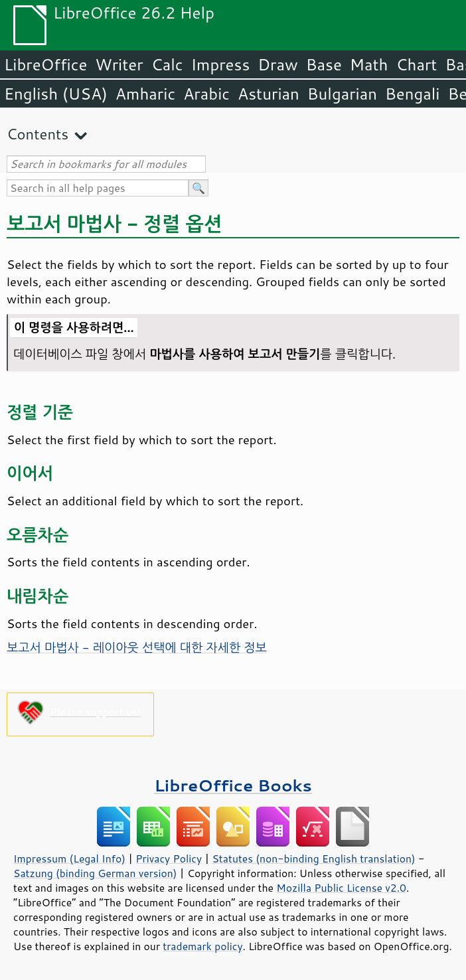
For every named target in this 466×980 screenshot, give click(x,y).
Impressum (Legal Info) (69, 858)
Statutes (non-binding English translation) (313, 858)
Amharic (145, 94)
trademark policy (202, 946)
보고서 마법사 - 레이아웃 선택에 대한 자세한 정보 (137, 647)
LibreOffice (45, 64)
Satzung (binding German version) (95, 873)
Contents (38, 134)
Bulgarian (342, 94)
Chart (416, 64)
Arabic (206, 94)
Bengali (412, 94)
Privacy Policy (169, 858)
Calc (167, 64)
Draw (277, 64)
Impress (221, 64)
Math (369, 64)
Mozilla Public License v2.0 (341, 888)
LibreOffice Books (233, 785)
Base (324, 64)
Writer (119, 64)
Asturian (269, 94)
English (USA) (56, 94)
